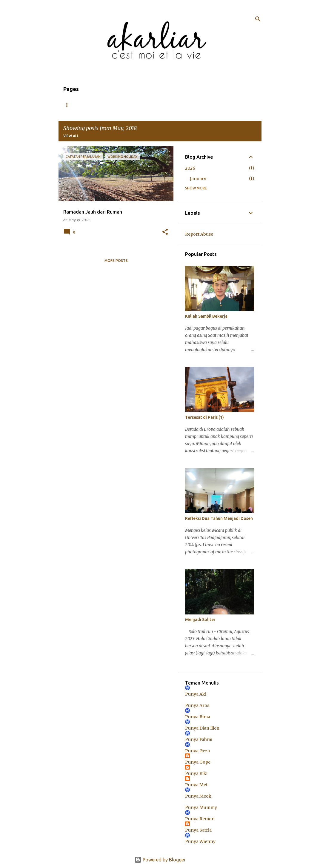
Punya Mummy (201, 807)
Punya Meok (198, 796)
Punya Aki (196, 694)
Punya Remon (200, 819)
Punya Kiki (196, 773)
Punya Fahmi (199, 739)
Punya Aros (197, 705)
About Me (98, 105)
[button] (165, 232)
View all (71, 136)
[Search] (258, 19)
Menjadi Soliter (200, 620)
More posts (116, 261)
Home (69, 105)
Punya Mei (196, 785)
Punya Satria (198, 830)
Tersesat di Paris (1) (204, 417)
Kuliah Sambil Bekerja (206, 316)
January (198, 179)
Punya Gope (198, 762)
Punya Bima (198, 717)
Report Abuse (199, 234)
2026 (190, 168)
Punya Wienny (200, 841)
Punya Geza (197, 751)
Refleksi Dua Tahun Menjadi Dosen (219, 518)
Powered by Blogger (160, 860)
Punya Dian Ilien (202, 728)
